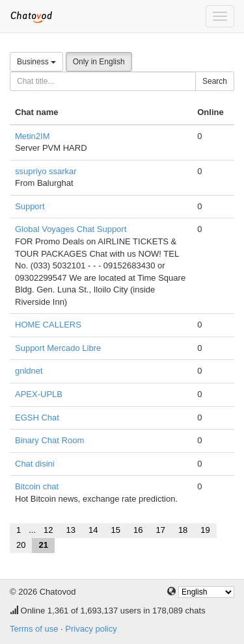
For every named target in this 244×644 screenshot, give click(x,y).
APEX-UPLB (39, 394)
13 (71, 530)
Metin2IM (32, 136)
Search (215, 81)
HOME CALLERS (48, 325)
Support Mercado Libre (58, 348)
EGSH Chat (37, 418)
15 (115, 530)
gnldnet (29, 371)
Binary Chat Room (49, 440)
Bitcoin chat (37, 486)
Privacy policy (91, 629)
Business (36, 62)
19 (205, 530)
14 (93, 530)
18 (183, 530)
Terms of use (34, 629)
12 (48, 530)
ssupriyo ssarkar (46, 171)
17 (160, 530)
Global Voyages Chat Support (71, 229)
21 (43, 545)
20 (21, 545)
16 (138, 530)
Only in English (99, 62)
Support (30, 206)
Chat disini (35, 464)
